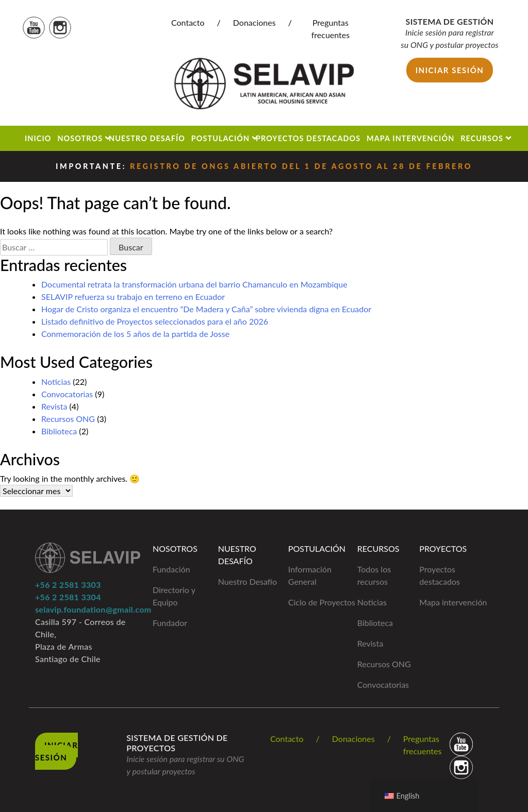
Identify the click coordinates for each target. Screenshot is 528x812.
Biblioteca (59, 431)
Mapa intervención (453, 602)
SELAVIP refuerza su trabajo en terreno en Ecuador (133, 297)
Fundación (171, 569)
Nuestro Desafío (147, 138)
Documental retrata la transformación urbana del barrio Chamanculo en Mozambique (194, 284)
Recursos (482, 138)
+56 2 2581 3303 (68, 585)
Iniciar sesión (450, 70)
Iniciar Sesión (56, 751)
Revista (54, 406)
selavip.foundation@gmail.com (93, 609)
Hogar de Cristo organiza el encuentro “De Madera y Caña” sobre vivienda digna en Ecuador (206, 309)
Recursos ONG (68, 419)
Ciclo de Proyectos (322, 602)
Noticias (56, 382)
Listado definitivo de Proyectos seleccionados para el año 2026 (155, 321)
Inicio (38, 138)
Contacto (188, 22)
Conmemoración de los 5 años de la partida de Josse (135, 334)
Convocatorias (67, 394)
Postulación (220, 138)
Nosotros (80, 138)
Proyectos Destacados (308, 138)
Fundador (170, 623)
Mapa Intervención (410, 138)
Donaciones (254, 22)
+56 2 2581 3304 (68, 597)
